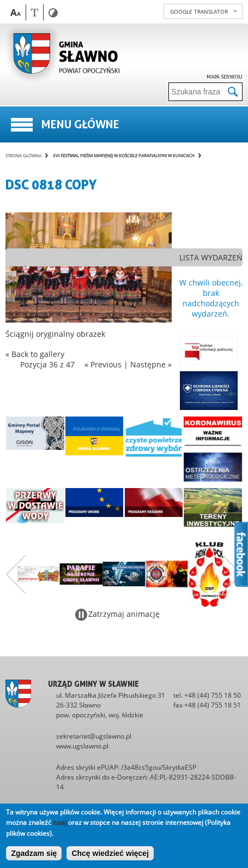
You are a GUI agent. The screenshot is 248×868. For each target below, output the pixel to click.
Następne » (151, 364)
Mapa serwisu (225, 76)
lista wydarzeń (211, 257)
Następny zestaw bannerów (232, 574)
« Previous (103, 364)
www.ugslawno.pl (82, 746)
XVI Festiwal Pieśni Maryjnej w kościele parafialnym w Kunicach (124, 155)
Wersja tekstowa (35, 12)
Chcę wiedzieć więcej (110, 853)
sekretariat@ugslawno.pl (94, 736)
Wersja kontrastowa (53, 13)
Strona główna (23, 155)
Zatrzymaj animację (124, 614)
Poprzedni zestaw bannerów (16, 574)
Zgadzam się (34, 853)
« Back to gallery (35, 354)
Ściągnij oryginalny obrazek (55, 334)
